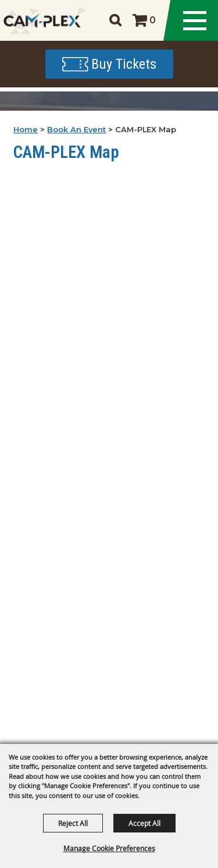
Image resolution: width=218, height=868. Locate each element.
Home (26, 129)
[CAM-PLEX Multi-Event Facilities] (42, 21)
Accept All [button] (144, 823)
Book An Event (76, 129)
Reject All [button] (73, 823)
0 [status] (153, 20)
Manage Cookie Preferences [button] (109, 848)
